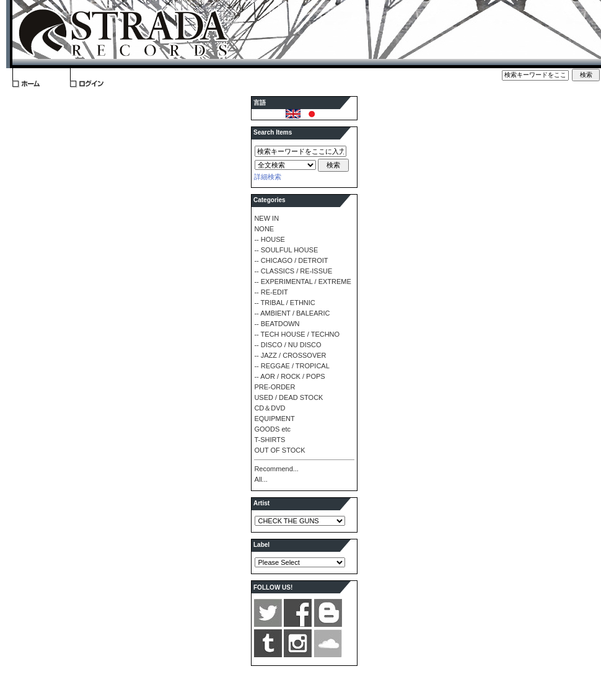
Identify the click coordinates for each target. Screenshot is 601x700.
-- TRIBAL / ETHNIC (284, 303)
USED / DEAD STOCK (288, 397)
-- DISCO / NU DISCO (287, 345)
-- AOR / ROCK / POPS (289, 376)
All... (261, 479)
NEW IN (266, 218)
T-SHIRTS (270, 440)
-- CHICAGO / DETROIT (291, 260)
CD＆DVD (270, 408)
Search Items (273, 132)
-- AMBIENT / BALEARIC (292, 313)
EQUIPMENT (274, 419)
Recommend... (276, 469)
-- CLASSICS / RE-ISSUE (293, 271)
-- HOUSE (270, 239)
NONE (264, 229)
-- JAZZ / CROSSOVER (290, 355)
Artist (261, 503)
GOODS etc (272, 429)
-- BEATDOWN (277, 324)
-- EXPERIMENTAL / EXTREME (302, 281)
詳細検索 (268, 177)
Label (261, 545)
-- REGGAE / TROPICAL (292, 366)
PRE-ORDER (274, 387)
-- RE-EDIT (271, 292)
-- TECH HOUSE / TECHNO (297, 334)
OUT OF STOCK (279, 450)
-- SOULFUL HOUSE (286, 250)
